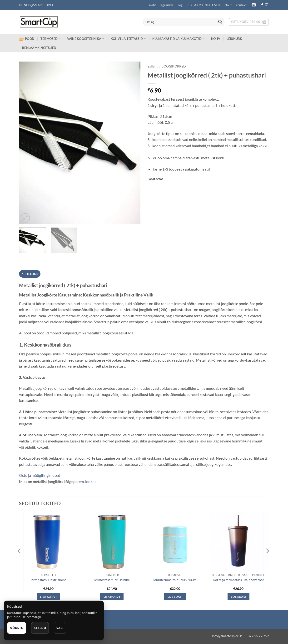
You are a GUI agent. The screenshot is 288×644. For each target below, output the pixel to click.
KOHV (216, 39)
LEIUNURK (234, 39)
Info (228, 5)
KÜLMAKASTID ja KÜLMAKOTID (179, 39)
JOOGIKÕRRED (174, 66)
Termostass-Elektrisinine (48, 580)
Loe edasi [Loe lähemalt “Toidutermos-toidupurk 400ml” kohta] (175, 597)
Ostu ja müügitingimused (40, 475)
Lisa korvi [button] (48, 597)
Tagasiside (166, 5)
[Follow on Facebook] (262, 5)
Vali (60, 628)
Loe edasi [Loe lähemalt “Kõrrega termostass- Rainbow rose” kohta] (238, 597)
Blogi (180, 5)
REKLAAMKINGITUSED (203, 5)
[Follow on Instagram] (267, 5)
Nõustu (17, 628)
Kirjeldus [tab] (30, 274)
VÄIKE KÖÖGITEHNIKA (86, 39)
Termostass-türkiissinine (112, 580)
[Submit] (220, 22)
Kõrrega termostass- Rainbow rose (238, 580)
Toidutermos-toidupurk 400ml (175, 580)
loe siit (90, 481)
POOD (27, 39)
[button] (254, 5)
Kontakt (241, 5)
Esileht (151, 5)
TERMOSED (51, 39)
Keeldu (40, 628)
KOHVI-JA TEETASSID (128, 39)
